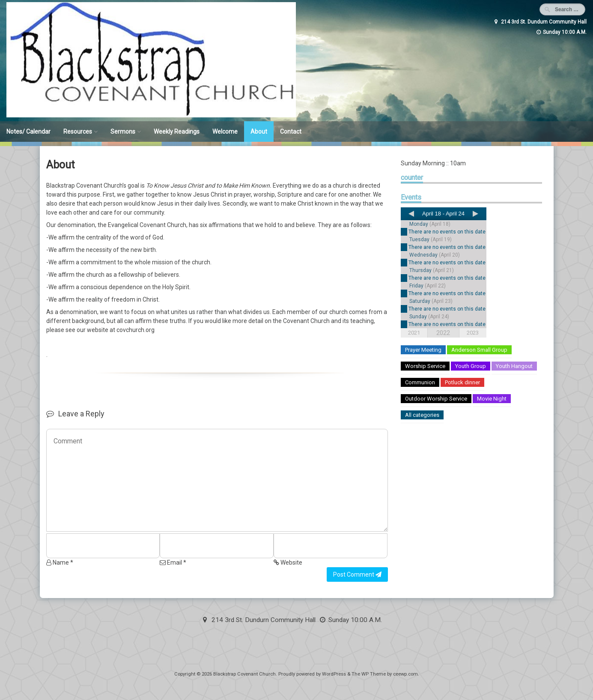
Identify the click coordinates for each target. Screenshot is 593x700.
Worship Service (425, 366)
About (259, 132)
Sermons (123, 132)
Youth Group (471, 366)
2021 (414, 333)
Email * (173, 562)
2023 (473, 333)
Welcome (225, 132)
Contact (291, 132)
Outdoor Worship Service (436, 399)
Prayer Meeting (423, 350)
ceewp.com (405, 674)
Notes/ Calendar (28, 132)
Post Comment (357, 574)
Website (288, 562)
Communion (420, 382)
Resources (78, 132)
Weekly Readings (177, 132)
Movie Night (492, 399)
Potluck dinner (462, 382)
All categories (422, 415)
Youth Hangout (514, 366)
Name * (60, 562)
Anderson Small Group (479, 350)
